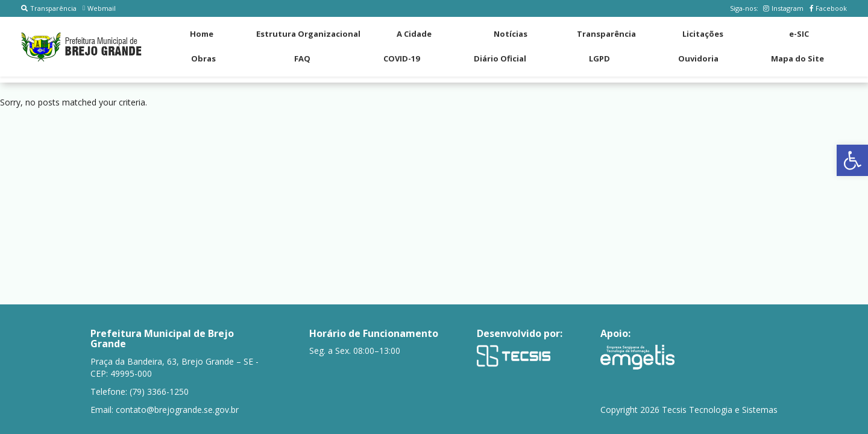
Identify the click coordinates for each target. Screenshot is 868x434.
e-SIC (799, 34)
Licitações (703, 34)
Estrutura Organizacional (308, 34)
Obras (203, 58)
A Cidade (414, 34)
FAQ (302, 58)
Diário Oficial (500, 58)
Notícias (511, 34)
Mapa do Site (797, 58)
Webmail (99, 8)
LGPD (599, 58)
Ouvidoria (698, 58)
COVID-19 (401, 58)
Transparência (49, 8)
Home (202, 34)
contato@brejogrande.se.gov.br (177, 410)
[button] (852, 160)
